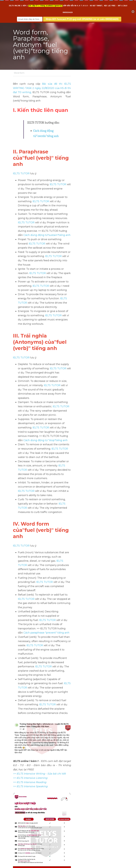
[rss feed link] (122, 837)
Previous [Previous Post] (18, 816)
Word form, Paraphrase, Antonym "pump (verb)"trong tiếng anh (93, 824)
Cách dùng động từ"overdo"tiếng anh (57, 122)
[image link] (68, 740)
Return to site (21, 837)
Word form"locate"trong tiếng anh (38, 822)
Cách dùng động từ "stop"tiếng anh (96, 298)
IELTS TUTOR (21, 147)
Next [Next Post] (73, 816)
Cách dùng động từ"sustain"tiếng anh (97, 180)
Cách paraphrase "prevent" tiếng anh (66, 402)
